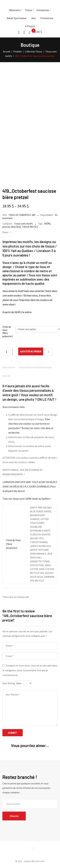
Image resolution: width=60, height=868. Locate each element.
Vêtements (15, 10)
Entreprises (43, 10)
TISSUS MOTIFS (30, 227)
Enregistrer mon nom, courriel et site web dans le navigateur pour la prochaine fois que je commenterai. (30, 670)
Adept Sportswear (17, 18)
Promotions (47, 18)
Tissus (29, 10)
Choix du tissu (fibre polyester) (8, 332)
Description (9, 367)
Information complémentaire (35, 367)
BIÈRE (47, 224)
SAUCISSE (16, 227)
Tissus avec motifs (23, 224)
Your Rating (9, 683)
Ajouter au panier (31, 351)
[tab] (9, 368)
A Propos (30, 26)
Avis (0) (6, 376)
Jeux (33, 18)
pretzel (6, 227)
